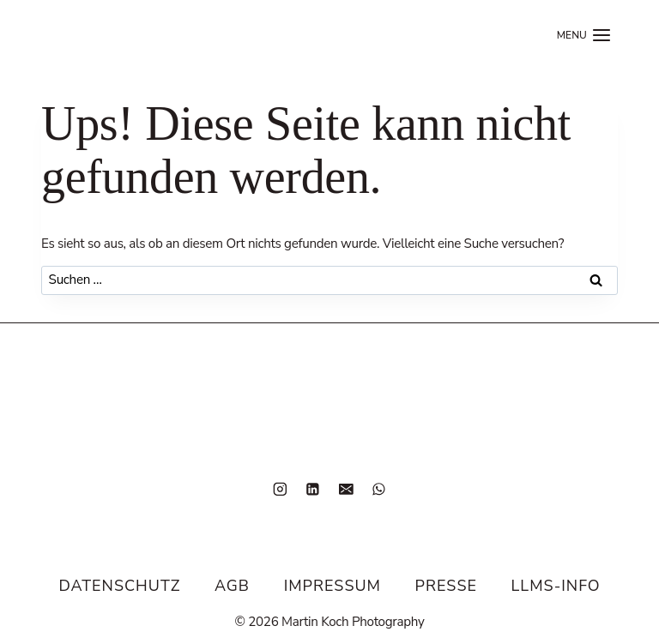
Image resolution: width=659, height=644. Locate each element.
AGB (232, 586)
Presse (446, 586)
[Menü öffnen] (584, 35)
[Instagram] (280, 488)
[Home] (90, 35)
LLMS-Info (556, 586)
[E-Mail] (346, 488)
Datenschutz (119, 586)
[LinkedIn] (313, 488)
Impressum (333, 586)
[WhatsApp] (379, 488)
